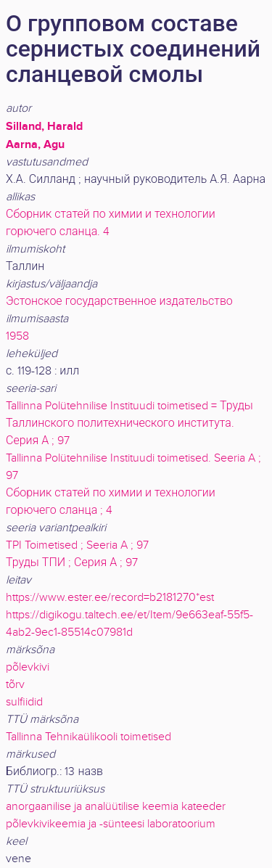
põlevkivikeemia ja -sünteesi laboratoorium (111, 824)
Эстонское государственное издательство (119, 302)
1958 (17, 336)
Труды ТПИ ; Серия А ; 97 (72, 563)
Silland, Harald (44, 126)
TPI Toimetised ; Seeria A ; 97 (77, 545)
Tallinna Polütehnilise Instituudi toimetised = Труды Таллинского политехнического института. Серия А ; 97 (129, 423)
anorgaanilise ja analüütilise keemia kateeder (116, 807)
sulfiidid (24, 702)
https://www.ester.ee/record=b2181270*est (110, 598)
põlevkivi (28, 667)
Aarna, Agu (35, 144)
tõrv (15, 685)
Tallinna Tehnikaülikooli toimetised (88, 737)
